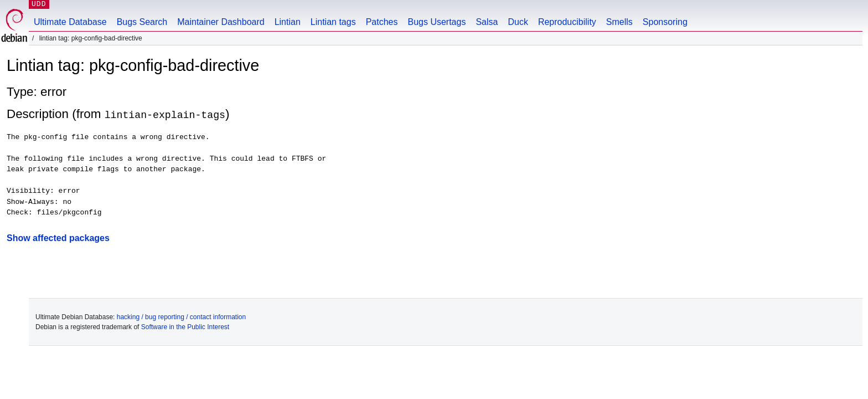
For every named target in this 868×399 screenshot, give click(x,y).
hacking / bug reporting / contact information (181, 316)
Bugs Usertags (436, 22)
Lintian (288, 22)
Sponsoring (665, 22)
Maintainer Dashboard (221, 22)
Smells (619, 22)
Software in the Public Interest (185, 326)
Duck (518, 22)
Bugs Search (142, 22)
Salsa (487, 22)
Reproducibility (567, 22)
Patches (382, 22)
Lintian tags (333, 22)
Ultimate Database (70, 22)
